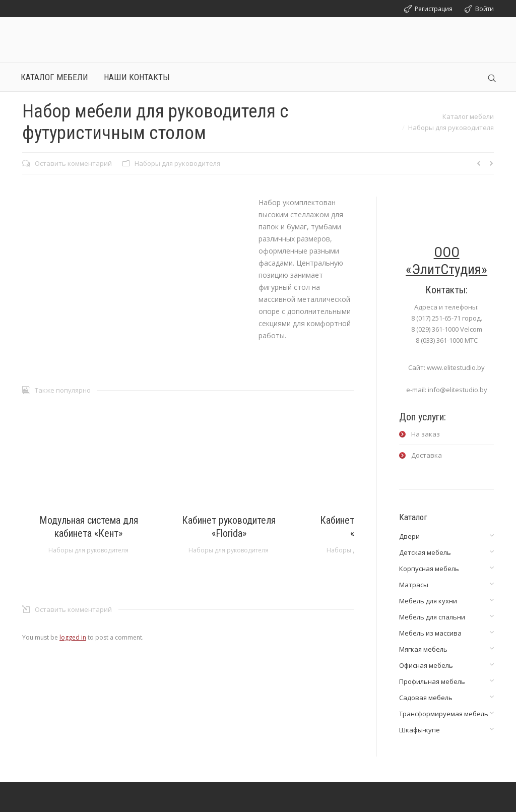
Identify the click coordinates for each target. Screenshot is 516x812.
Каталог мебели (468, 116)
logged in (73, 637)
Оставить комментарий (73, 163)
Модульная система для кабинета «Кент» (89, 527)
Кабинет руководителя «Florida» (229, 527)
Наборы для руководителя (451, 128)
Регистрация (434, 9)
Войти (485, 9)
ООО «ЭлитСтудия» (446, 261)
